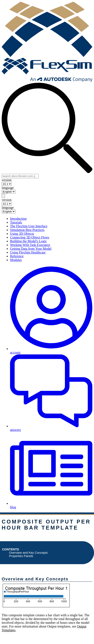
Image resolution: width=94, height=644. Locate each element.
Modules (16, 260)
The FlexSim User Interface (29, 226)
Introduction (18, 219)
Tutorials (16, 222)
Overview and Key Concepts (28, 553)
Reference (17, 256)
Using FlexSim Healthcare (28, 252)
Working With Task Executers (30, 245)
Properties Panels (21, 556)
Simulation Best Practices (27, 230)
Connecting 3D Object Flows (30, 237)
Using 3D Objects (22, 234)
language (8, 188)
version (7, 180)
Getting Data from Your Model (31, 249)
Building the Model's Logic (28, 241)
